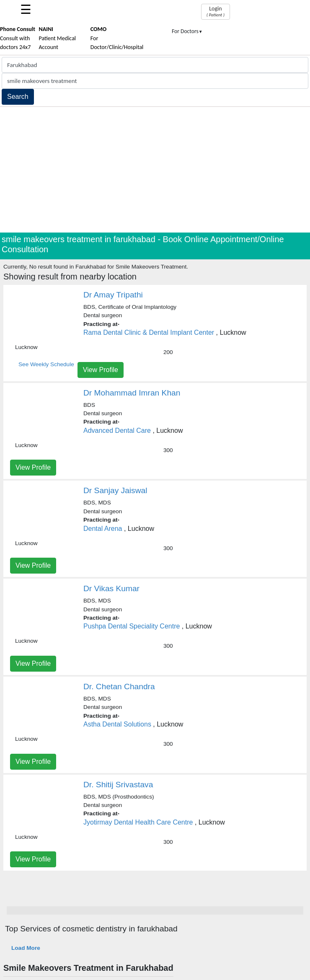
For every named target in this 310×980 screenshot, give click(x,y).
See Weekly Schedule (46, 364)
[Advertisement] (155, 170)
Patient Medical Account (58, 38)
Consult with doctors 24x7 (18, 38)
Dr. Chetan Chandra (119, 687)
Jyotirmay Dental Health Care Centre (138, 822)
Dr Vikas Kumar (111, 588)
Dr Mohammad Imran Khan (132, 393)
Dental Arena (103, 529)
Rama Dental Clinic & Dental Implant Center (149, 332)
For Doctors (187, 31)
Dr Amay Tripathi (113, 295)
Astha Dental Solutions (117, 724)
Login (216, 11)
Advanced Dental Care (117, 431)
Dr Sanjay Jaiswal (115, 490)
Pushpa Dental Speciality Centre (132, 626)
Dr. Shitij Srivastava (118, 785)
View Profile (101, 370)
